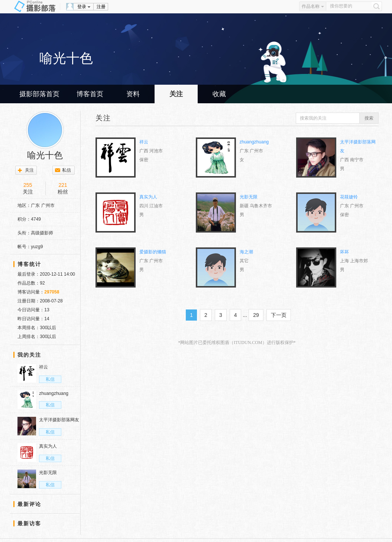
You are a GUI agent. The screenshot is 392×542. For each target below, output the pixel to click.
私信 (67, 170)
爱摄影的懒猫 (153, 252)
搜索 (369, 118)
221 (63, 185)
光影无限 (249, 197)
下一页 (279, 315)
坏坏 (344, 252)
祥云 (144, 142)
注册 (101, 7)
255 (28, 185)
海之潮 (246, 252)
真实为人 (148, 197)
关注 (176, 94)
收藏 (219, 94)
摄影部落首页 (39, 94)
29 (256, 315)
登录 (82, 7)
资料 (133, 94)
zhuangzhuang (254, 142)
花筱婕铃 (349, 197)
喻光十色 (45, 155)
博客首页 (90, 94)
